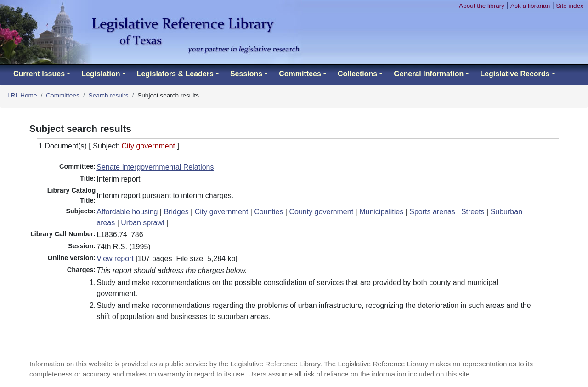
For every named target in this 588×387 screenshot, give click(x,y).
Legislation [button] (101, 74)
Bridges (176, 212)
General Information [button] (429, 74)
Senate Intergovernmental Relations (155, 167)
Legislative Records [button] (515, 74)
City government (222, 212)
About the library (482, 6)
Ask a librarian (530, 6)
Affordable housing (127, 212)
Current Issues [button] (39, 74)
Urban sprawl (142, 223)
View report (115, 259)
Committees (63, 95)
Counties (269, 212)
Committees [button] (300, 74)
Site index (570, 6)
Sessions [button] (246, 74)
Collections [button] (357, 74)
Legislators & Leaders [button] (175, 74)
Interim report (118, 179)
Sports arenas (432, 212)
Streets (473, 212)
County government (321, 212)
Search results (109, 95)
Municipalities (381, 212)
